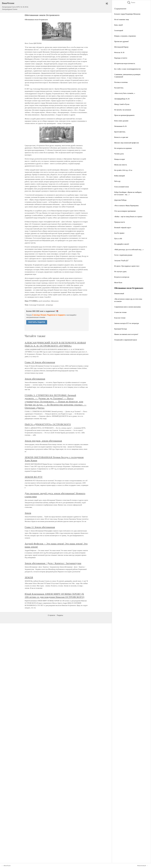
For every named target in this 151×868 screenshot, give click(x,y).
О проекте (51, 615)
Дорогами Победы (120, 200)
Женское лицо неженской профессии (127, 143)
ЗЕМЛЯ (29, 577)
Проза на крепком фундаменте (124, 115)
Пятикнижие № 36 (120, 126)
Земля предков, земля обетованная (43, 441)
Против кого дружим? (122, 41)
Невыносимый (119, 294)
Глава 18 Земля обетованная (40, 362)
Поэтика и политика (121, 82)
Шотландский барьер (121, 47)
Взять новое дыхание (121, 121)
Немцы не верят (120, 159)
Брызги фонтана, (120, 132)
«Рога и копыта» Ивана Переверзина (126, 206)
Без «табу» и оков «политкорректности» (128, 69)
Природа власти (120, 222)
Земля (28, 513)
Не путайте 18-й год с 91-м (123, 170)
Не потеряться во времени (123, 148)
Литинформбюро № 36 (122, 99)
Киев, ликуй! (119, 25)
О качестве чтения (120, 312)
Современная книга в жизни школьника (127, 307)
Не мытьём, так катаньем (123, 110)
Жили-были (118, 283)
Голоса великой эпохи (122, 187)
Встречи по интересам (122, 277)
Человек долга (119, 154)
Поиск (131, 3)
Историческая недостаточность (125, 63)
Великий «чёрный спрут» (123, 228)
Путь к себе (118, 239)
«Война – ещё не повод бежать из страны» (128, 217)
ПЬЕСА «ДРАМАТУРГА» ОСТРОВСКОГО (48, 424)
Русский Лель (119, 88)
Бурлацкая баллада (121, 329)
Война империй (119, 176)
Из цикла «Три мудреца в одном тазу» (127, 266)
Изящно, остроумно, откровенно (125, 36)
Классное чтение (120, 318)
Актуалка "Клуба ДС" (122, 261)
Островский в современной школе (126, 340)
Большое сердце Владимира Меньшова (127, 14)
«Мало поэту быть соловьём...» (125, 93)
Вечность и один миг (121, 137)
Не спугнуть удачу (120, 272)
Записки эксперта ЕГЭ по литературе (127, 323)
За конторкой (119, 30)
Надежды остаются (121, 58)
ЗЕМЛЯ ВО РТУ (34, 477)
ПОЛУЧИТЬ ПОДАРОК (37, 322)
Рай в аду (117, 181)
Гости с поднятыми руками (123, 255)
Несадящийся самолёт (122, 244)
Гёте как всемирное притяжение (125, 211)
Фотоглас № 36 (119, 52)
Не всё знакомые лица (122, 19)
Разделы (60, 615)
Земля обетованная (35, 379)
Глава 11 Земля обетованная (40, 527)
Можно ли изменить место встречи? (126, 334)
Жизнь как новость (121, 165)
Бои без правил (119, 233)
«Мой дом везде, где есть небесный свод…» (129, 250)
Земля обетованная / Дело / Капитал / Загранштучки (53, 563)
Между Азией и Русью (122, 104)
